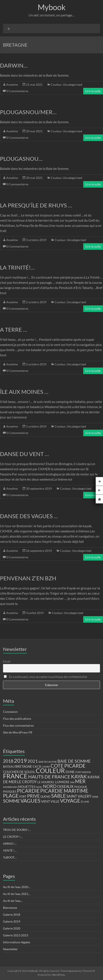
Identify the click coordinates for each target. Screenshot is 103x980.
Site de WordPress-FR (18, 732)
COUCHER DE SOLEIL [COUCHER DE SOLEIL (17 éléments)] (19, 772)
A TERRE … (14, 330)
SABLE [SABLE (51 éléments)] (58, 796)
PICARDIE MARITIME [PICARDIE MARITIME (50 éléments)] (64, 791)
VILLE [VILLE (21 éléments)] (55, 801)
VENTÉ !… (10, 850)
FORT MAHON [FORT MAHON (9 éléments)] (83, 772)
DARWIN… (14, 65)
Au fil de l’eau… (13, 901)
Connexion (10, 712)
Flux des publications (17, 719)
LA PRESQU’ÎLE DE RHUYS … (36, 205)
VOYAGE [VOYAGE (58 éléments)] (70, 801)
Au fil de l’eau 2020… (17, 887)
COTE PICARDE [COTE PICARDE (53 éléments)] (68, 766)
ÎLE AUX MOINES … (24, 392)
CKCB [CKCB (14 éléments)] (37, 767)
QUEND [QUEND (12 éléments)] (45, 797)
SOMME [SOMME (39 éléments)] (11, 801)
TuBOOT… (10, 857)
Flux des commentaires (18, 725)
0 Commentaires (17, 91)
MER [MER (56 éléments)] (80, 781)
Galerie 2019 (12, 921)
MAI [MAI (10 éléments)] (72, 782)
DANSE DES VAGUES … (29, 516)
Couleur (56, 84)
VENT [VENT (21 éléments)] (45, 801)
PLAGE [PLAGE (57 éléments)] (11, 796)
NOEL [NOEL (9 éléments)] (39, 787)
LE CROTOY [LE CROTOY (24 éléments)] (27, 782)
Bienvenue (10, 908)
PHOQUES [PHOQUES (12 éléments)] (10, 792)
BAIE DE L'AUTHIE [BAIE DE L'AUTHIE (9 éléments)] (48, 762)
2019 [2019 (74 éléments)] (20, 761)
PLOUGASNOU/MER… (28, 112)
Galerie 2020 (12, 928)
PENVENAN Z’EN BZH (28, 578)
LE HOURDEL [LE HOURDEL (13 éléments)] (46, 782)
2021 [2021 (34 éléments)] (33, 761)
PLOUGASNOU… (21, 159)
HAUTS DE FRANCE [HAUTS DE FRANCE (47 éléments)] (49, 777)
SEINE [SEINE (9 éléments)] (95, 797)
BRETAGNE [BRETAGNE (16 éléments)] (24, 766)
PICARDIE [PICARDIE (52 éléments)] (28, 791)
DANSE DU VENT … (24, 454)
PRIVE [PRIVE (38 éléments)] (33, 796)
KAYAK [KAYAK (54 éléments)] (79, 776)
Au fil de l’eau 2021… (17, 894)
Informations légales (17, 942)
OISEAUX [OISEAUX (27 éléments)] (65, 786)
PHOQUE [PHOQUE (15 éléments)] (81, 787)
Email (7, 661)
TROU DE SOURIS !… (17, 830)
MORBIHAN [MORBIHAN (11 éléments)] (10, 787)
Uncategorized (72, 84)
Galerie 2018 (12, 915)
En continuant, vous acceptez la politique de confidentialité (45, 677)
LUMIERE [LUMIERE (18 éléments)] (62, 782)
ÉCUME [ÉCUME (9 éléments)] (85, 802)
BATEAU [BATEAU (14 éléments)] (9, 767)
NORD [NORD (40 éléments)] (50, 786)
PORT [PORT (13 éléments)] (23, 797)
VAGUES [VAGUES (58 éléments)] (30, 801)
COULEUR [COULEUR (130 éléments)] (50, 771)
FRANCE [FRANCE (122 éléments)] (15, 776)
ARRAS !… (10, 843)
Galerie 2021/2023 (16, 935)
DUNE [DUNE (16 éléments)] (70, 772)
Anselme (12, 84)
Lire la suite (93, 91)
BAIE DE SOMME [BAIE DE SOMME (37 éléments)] (74, 761)
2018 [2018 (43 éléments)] (8, 761)
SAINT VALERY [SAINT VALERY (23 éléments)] (79, 796)
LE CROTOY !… (13, 837)
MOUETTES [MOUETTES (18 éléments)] (27, 787)
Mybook (52, 7)
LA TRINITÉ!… (17, 267)
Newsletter (10, 949)
